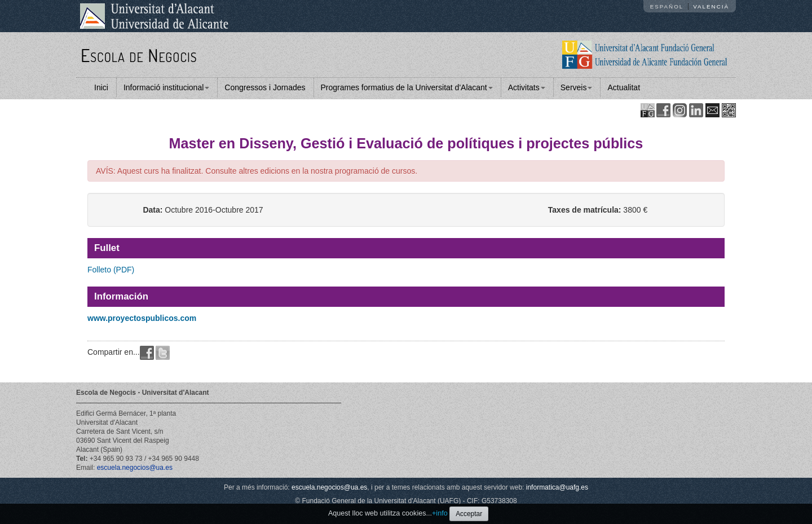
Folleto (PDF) (111, 270)
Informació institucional (166, 87)
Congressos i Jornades (265, 87)
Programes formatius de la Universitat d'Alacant (407, 87)
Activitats (527, 87)
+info (440, 513)
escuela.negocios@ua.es (135, 468)
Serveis (577, 87)
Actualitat (624, 87)
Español (667, 6)
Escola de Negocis (139, 55)
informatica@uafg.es (557, 487)
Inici (101, 87)
